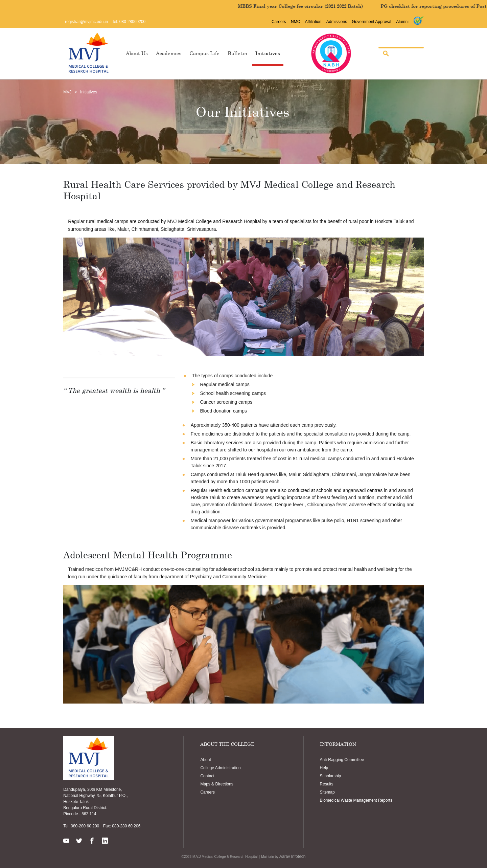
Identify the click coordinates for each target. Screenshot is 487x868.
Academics (169, 53)
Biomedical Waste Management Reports (356, 800)
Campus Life (204, 53)
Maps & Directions (217, 784)
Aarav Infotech (292, 856)
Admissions (337, 22)
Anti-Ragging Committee (342, 760)
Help (324, 768)
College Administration (220, 768)
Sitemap (327, 792)
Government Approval (372, 22)
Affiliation (313, 22)
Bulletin (237, 53)
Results (327, 784)
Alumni (402, 22)
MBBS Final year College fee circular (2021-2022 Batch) (308, 6)
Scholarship (331, 776)
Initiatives (268, 53)
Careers (279, 22)
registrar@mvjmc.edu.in (86, 22)
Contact (207, 776)
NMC (295, 22)
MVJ (67, 92)
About (205, 760)
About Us (137, 53)
